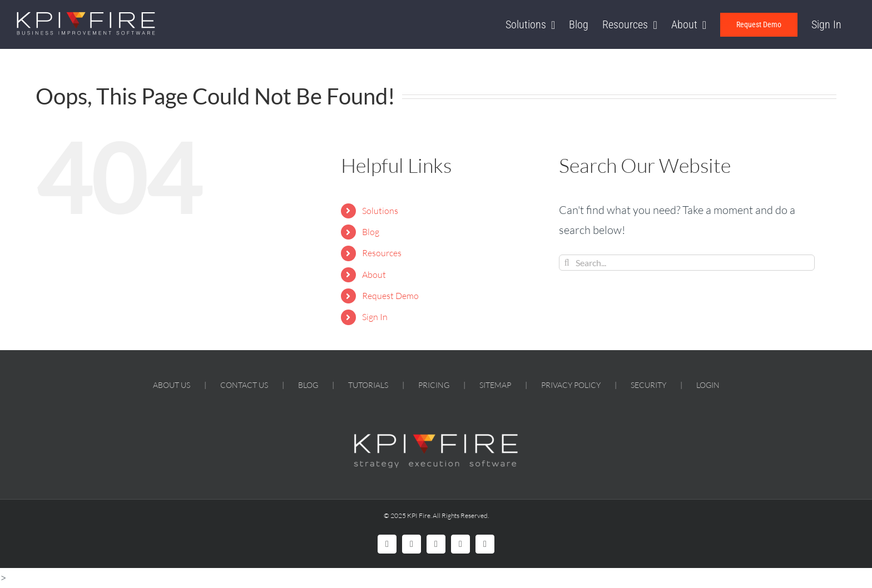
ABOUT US (172, 385)
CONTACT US (244, 385)
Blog (371, 232)
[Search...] (687, 263)
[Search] (567, 263)
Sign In (375, 317)
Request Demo (390, 296)
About (374, 275)
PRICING (434, 385)
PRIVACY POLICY (571, 385)
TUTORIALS (368, 385)
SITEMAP (495, 385)
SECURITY (648, 385)
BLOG (308, 385)
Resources (382, 253)
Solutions (380, 211)
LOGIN (708, 385)
